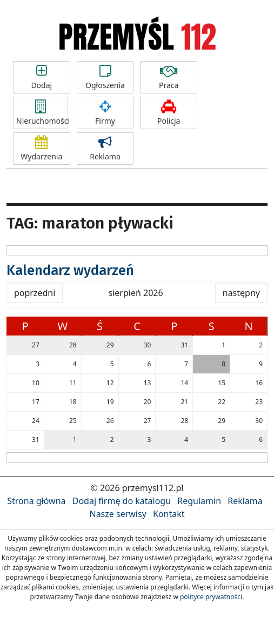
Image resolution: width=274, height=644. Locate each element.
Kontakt (169, 514)
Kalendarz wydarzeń (70, 270)
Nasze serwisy (118, 514)
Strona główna (36, 501)
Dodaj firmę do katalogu (122, 501)
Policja (169, 113)
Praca (169, 77)
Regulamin (199, 501)
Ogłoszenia (105, 77)
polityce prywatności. (212, 597)
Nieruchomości (42, 113)
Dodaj (42, 77)
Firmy (105, 113)
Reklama (105, 149)
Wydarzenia (42, 149)
